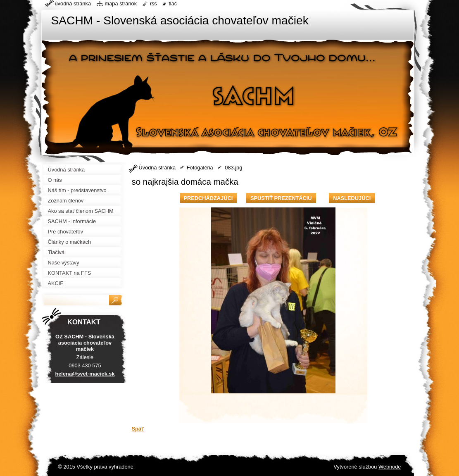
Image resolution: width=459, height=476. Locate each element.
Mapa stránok (121, 4)
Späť (138, 429)
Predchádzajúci (208, 198)
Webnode (390, 467)
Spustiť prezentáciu (281, 198)
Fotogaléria (200, 168)
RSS (153, 4)
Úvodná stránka (157, 168)
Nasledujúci (352, 198)
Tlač (173, 4)
